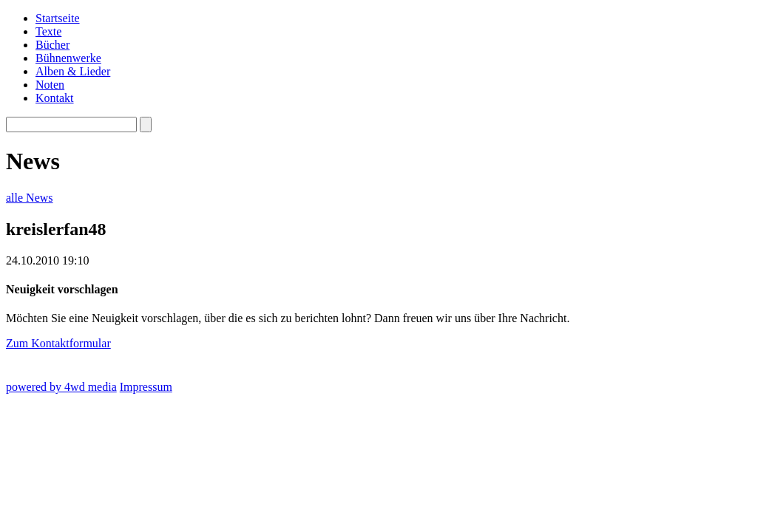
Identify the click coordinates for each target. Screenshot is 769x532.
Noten (50, 85)
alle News (30, 198)
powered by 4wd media (61, 387)
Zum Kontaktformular (58, 343)
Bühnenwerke (68, 58)
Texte (48, 31)
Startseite (58, 18)
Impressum (146, 387)
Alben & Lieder (73, 71)
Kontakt (55, 98)
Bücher (52, 45)
